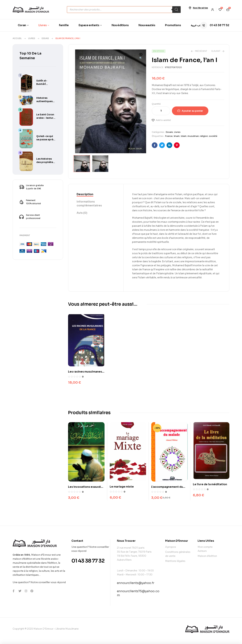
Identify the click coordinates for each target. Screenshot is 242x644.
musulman (193, 136)
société (213, 136)
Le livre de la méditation (210, 484)
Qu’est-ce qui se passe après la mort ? (45, 139)
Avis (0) (82, 213)
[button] (141, 57)
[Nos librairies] (190, 8)
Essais (45, 38)
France (169, 136)
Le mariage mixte (122, 486)
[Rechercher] (176, 10)
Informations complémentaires (89, 203)
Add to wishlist (163, 120)
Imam (177, 136)
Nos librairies (200, 8)
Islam (184, 136)
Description (85, 194)
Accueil (17, 38)
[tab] (96, 194)
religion (204, 136)
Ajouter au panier (192, 111)
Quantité (156, 104)
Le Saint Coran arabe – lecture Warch (46, 118)
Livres (32, 38)
